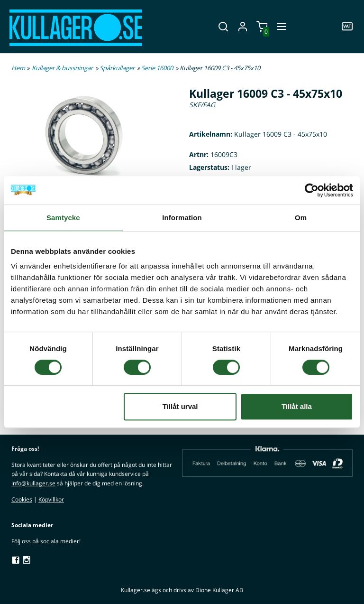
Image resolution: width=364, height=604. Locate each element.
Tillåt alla (297, 406)
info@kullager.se (33, 483)
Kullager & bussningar (62, 68)
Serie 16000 (157, 68)
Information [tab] (182, 218)
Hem (18, 68)
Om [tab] (301, 218)
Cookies (22, 499)
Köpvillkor (51, 499)
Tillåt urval (180, 406)
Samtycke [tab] (63, 218)
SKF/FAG (202, 105)
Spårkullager (117, 68)
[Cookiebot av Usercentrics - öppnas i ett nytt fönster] (312, 190)
